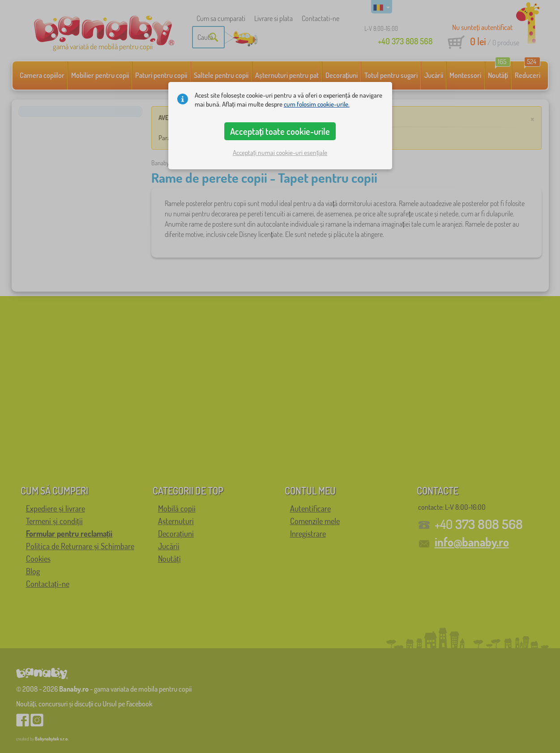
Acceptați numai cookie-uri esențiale (280, 153)
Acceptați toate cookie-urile (280, 131)
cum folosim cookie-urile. (317, 104)
